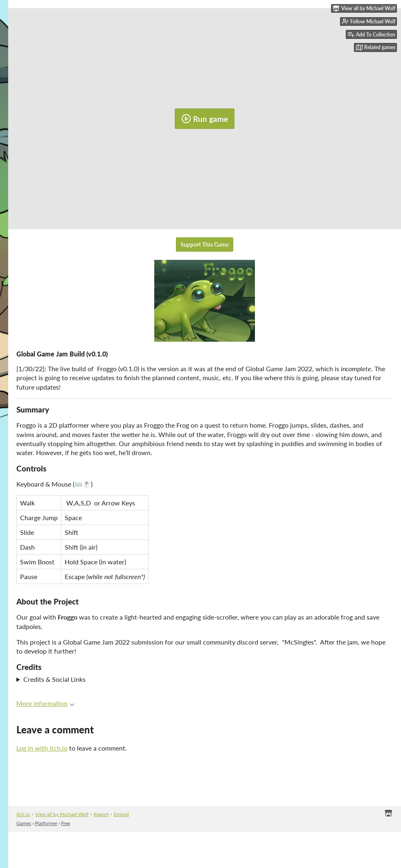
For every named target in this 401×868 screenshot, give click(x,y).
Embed (121, 814)
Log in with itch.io (42, 748)
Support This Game (205, 245)
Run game (205, 119)
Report (101, 814)
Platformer (46, 823)
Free (65, 823)
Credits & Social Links (54, 679)
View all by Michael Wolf (62, 814)
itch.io (23, 814)
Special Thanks (205, 679)
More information (45, 703)
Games (24, 823)
